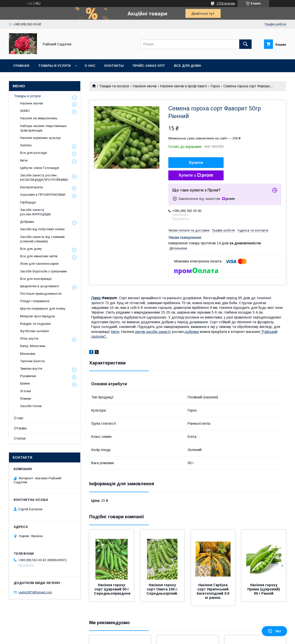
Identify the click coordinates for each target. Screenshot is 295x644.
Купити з (196, 175)
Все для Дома (188, 66)
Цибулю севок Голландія (40, 168)
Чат (274, 631)
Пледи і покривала (35, 301)
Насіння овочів (145, 86)
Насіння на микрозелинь (39, 118)
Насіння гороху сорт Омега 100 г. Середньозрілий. (163, 589)
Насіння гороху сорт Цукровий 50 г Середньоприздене (112, 589)
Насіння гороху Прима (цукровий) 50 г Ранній (264, 589)
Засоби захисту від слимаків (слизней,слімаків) (42, 239)
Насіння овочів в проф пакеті (184, 86)
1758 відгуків (226, 3)
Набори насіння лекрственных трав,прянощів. (43, 128)
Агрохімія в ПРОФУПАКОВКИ (43, 195)
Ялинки (26, 399)
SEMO (25, 111)
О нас (90, 66)
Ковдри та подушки (35, 324)
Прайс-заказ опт (149, 66)
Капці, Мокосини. (33, 346)
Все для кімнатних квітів (39, 256)
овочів (140, 332)
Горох (215, 86)
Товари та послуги (114, 86)
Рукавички (28, 376)
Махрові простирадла (37, 316)
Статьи (20, 438)
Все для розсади (33, 153)
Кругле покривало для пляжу (43, 308)
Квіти (115, 332)
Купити (196, 163)
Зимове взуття (31, 369)
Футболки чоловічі (34, 331)
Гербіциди (28, 202)
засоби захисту (159, 332)
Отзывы (20, 428)
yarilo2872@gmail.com (35, 592)
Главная (21, 66)
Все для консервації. (36, 279)
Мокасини (28, 354)
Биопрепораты (31, 187)
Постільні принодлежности (41, 294)
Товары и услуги (54, 66)
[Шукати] (245, 44)
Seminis (26, 145)
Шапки (25, 383)
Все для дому (31, 249)
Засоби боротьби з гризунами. (44, 271)
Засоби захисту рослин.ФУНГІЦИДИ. (36, 212)
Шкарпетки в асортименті (40, 286)
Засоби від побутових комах (42, 229)
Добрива (27, 222)
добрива (192, 332)
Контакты (114, 66)
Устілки (26, 391)
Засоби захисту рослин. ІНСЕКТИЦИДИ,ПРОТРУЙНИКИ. (44, 177)
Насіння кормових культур (40, 138)
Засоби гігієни (31, 406)
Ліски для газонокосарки (39, 264)
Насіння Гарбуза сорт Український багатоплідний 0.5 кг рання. (213, 591)
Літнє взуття (29, 338)
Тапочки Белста (32, 361)
